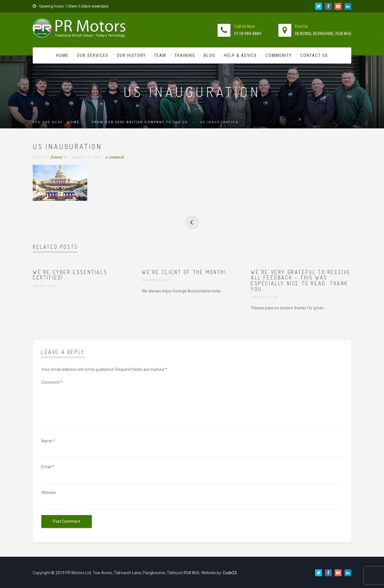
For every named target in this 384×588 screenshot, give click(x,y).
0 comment (115, 157)
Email (48, 467)
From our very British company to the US (140, 122)
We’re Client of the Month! (184, 272)
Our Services (93, 55)
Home (62, 55)
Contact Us (314, 55)
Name (48, 441)
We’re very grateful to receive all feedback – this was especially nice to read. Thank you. (301, 280)
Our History (131, 55)
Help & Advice (241, 55)
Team (160, 55)
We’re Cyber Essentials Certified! (70, 275)
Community (279, 55)
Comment (52, 382)
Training (185, 55)
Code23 (230, 573)
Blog (210, 55)
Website (49, 493)
